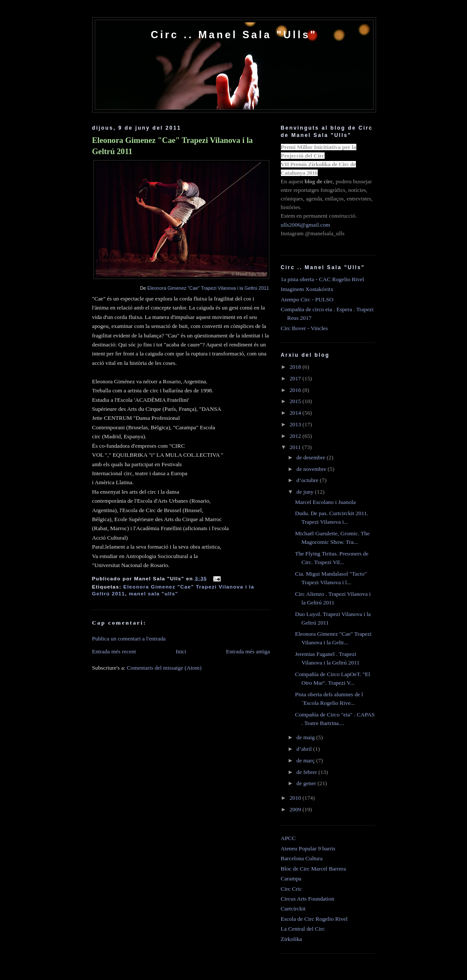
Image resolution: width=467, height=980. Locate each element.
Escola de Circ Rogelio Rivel (314, 919)
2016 (296, 390)
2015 (296, 401)
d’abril (305, 749)
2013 (296, 424)
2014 (296, 413)
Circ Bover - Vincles (304, 328)
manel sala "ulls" (153, 593)
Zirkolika (292, 939)
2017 (296, 378)
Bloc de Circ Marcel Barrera (313, 869)
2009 (296, 809)
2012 (296, 436)
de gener (307, 783)
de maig (306, 737)
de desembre (312, 457)
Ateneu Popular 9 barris (308, 848)
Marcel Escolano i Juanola (325, 502)
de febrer (307, 772)
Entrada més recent (114, 651)
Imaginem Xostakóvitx (307, 289)
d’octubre (308, 480)
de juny (306, 492)
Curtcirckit (293, 909)
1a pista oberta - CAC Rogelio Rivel (323, 279)
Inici (181, 651)
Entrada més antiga (248, 651)
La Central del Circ (303, 929)
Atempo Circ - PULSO (307, 299)
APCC (288, 838)
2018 (296, 367)
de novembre (312, 469)
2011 (296, 447)
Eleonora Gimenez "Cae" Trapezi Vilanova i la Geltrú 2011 (173, 146)
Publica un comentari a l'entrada (129, 639)
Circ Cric (291, 889)
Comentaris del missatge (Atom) (164, 668)
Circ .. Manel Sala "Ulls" (234, 35)
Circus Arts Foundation (308, 899)
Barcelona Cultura (302, 858)
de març (306, 760)
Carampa (291, 878)
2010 (296, 798)
